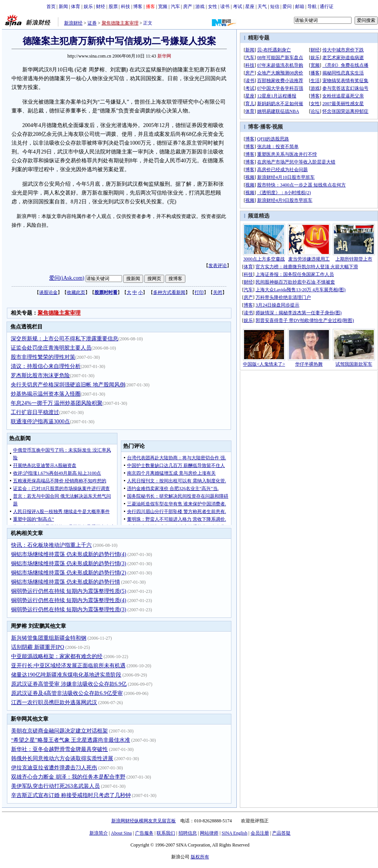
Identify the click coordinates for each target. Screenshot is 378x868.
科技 (125, 7)
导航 (312, 7)
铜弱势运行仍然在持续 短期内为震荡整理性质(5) (69, 591)
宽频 (163, 7)
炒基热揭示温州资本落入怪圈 (46, 394)
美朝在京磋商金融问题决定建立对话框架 (59, 731)
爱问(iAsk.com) (67, 278)
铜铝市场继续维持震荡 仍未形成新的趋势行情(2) (69, 573)
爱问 (287, 7)
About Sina (121, 833)
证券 (92, 23)
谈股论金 (48, 292)
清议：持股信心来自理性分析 (46, 366)
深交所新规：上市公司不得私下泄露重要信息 (64, 339)
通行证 (327, 7)
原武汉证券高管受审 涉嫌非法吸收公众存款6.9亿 (69, 684)
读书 (225, 7)
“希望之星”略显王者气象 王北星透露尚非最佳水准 (71, 740)
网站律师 (209, 833)
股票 (113, 7)
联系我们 (166, 833)
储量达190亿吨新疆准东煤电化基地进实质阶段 (66, 675)
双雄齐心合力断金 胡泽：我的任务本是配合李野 (68, 777)
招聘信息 (188, 833)
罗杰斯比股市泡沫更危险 (40, 375)
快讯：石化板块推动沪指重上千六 (51, 545)
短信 (275, 7)
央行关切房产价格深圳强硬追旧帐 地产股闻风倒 (68, 385)
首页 (51, 7)
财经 (101, 7)
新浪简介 (99, 833)
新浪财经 (73, 23)
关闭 (218, 292)
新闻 (63, 7)
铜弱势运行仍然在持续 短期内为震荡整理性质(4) (69, 600)
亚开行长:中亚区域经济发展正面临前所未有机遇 (68, 666)
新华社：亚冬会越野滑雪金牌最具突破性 (59, 749)
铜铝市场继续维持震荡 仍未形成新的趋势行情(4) (69, 554)
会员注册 (260, 833)
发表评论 (218, 266)
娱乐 (88, 7)
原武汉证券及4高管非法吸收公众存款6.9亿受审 (67, 693)
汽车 (175, 7)
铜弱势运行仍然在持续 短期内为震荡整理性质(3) (69, 610)
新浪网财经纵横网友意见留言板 (144, 821)
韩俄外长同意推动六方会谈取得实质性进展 (62, 758)
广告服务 (144, 833)
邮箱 (300, 7)
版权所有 (200, 857)
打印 (199, 292)
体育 (76, 7)
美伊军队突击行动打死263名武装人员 (55, 786)
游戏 (200, 7)
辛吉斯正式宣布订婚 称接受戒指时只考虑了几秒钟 (71, 795)
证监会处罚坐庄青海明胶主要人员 (51, 348)
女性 (213, 7)
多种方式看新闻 (169, 292)
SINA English (234, 833)
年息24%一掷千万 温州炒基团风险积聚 (57, 403)
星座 (250, 7)
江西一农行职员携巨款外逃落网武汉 (54, 702)
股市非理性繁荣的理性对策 (43, 357)
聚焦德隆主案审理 (120, 23)
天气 (262, 7)
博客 (138, 7)
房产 (188, 7)
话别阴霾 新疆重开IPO (38, 647)
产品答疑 (281, 833)
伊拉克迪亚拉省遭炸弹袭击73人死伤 (54, 768)
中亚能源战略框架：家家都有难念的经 (57, 656)
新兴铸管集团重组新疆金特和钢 (49, 638)
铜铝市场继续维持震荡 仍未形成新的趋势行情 (66, 582)
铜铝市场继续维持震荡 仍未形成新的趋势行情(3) (69, 564)
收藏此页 (76, 292)
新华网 (164, 56)
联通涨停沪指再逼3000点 (40, 422)
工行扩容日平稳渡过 (35, 412)
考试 (238, 7)
